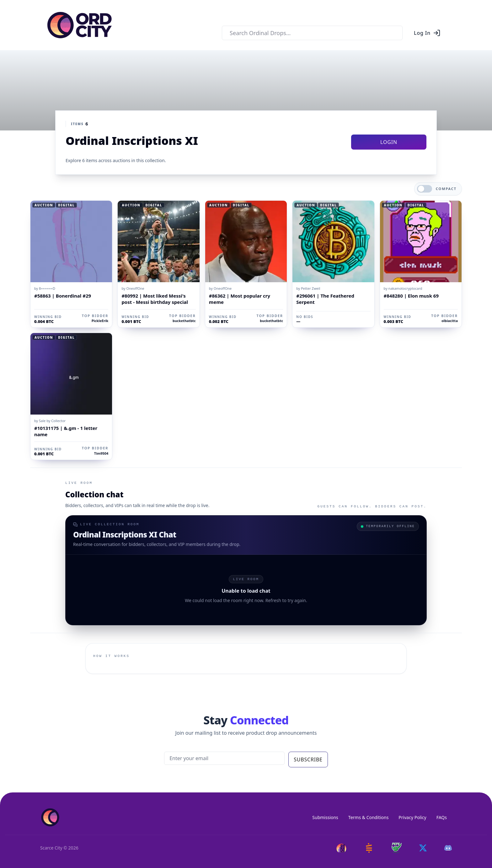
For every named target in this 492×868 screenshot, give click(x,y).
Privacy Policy (412, 817)
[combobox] (312, 33)
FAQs (442, 817)
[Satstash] (369, 848)
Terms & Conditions (369, 817)
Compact (446, 189)
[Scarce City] (341, 848)
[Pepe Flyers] (397, 848)
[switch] (425, 189)
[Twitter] (423, 848)
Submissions (325, 817)
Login (389, 142)
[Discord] (448, 848)
